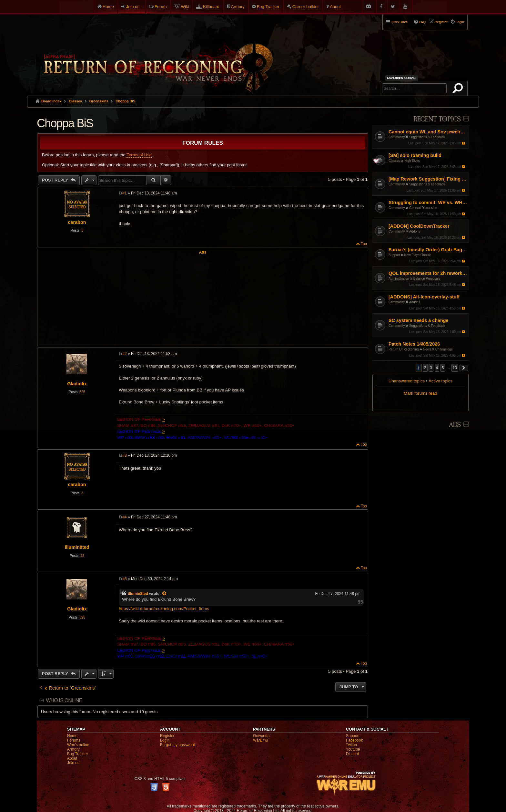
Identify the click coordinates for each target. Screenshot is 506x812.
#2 (124, 354)
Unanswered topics (407, 381)
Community (397, 137)
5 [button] (443, 368)
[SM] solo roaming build (415, 155)
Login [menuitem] (460, 22)
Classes (394, 161)
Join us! (74, 763)
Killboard (211, 7)
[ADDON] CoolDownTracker (419, 226)
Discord (353, 754)
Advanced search (402, 78)
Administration (399, 279)
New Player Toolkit (417, 255)
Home (108, 7)
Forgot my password (178, 745)
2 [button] (425, 368)
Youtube (353, 749)
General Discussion (423, 208)
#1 (124, 193)
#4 (124, 517)
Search (459, 89)
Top (364, 244)
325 (82, 392)
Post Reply (56, 180)
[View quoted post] (165, 594)
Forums (74, 740)
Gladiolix (77, 384)
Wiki (185, 7)
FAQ (422, 22)
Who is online (64, 700)
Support (394, 255)
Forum (161, 7)
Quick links (399, 22)
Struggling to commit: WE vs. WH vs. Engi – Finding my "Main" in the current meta (428, 203)
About (335, 7)
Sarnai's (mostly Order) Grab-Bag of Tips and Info (428, 250)
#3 (124, 455)
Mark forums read (420, 393)
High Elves (412, 161)
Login (165, 740)
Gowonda (261, 736)
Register (167, 736)
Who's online (78, 745)
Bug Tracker (268, 7)
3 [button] (431, 368)
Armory (238, 7)
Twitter (352, 745)
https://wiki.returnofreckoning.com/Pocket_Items (164, 609)
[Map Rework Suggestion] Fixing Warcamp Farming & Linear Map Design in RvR (428, 179)
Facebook (354, 740)
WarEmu (260, 740)
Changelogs (444, 349)
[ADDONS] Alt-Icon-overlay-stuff (424, 297)
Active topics (440, 381)
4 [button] (437, 368)
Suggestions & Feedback (427, 137)
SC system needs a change (419, 320)
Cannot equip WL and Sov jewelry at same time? (428, 132)
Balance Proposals (427, 279)
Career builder (306, 7)
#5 (124, 579)
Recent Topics (437, 119)
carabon (77, 222)
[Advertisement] (203, 300)
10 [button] (455, 368)
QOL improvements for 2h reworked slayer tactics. (428, 273)
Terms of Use (139, 155)
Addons (415, 231)
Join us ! (134, 7)
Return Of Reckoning (404, 349)
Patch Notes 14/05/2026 (414, 344)
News (427, 349)
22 (82, 556)
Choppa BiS (125, 101)
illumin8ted (77, 547)
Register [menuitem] (441, 22)
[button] (464, 368)
